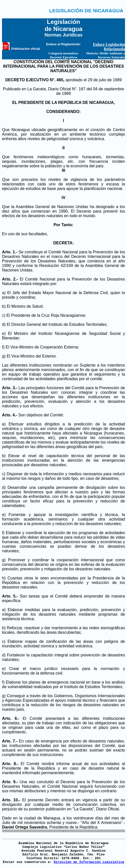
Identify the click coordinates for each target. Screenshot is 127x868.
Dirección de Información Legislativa (89, 862)
